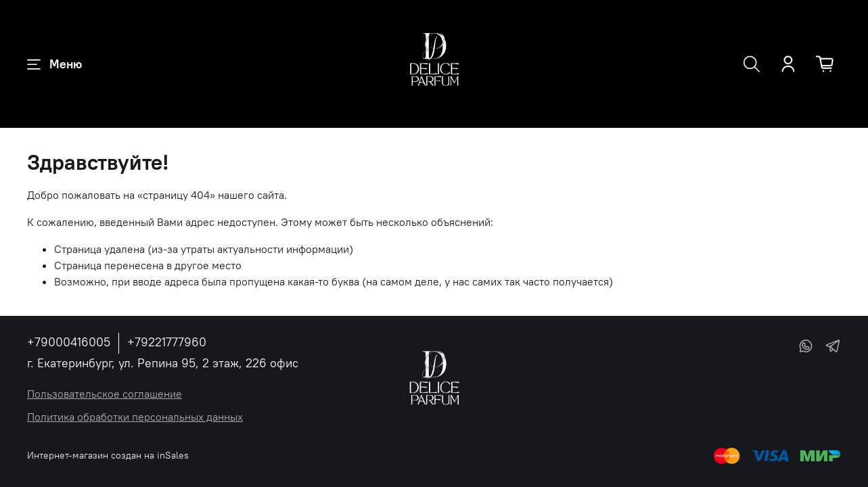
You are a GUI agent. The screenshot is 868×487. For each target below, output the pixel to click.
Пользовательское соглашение (105, 394)
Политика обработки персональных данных (135, 417)
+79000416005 (69, 342)
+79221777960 (167, 342)
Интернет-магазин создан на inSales (108, 455)
